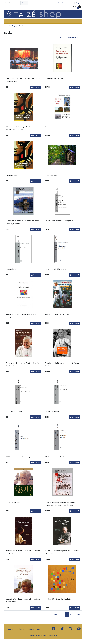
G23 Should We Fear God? (54, 457)
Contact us (20, 629)
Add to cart (36, 87)
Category (14, 26)
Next (79, 614)
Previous (57, 614)
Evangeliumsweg (51, 175)
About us (10, 629)
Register (79, 3)
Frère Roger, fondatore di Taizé (57, 315)
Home (6, 26)
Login (71, 3)
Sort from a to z (74, 37)
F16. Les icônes (12, 269)
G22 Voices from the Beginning (18, 457)
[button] (77, 7)
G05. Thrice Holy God (14, 411)
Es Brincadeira (11, 175)
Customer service (34, 629)
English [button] (61, 3)
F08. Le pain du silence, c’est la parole (59, 221)
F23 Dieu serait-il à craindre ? (56, 269)
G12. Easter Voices (52, 411)
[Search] (12, 3)
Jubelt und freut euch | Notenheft (58, 599)
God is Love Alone (13, 502)
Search (24, 3)
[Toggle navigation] (78, 21)
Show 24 (60, 37)
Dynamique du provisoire (54, 78)
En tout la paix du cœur (53, 127)
